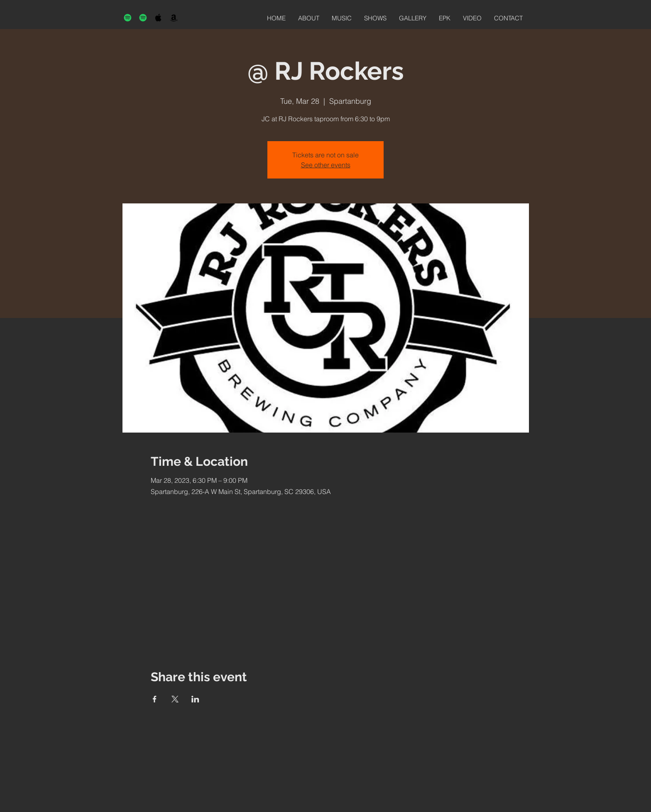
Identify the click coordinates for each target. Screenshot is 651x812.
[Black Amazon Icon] (174, 18)
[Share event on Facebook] (155, 699)
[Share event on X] (175, 699)
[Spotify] (128, 18)
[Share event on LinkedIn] (195, 699)
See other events (326, 165)
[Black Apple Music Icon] (158, 18)
